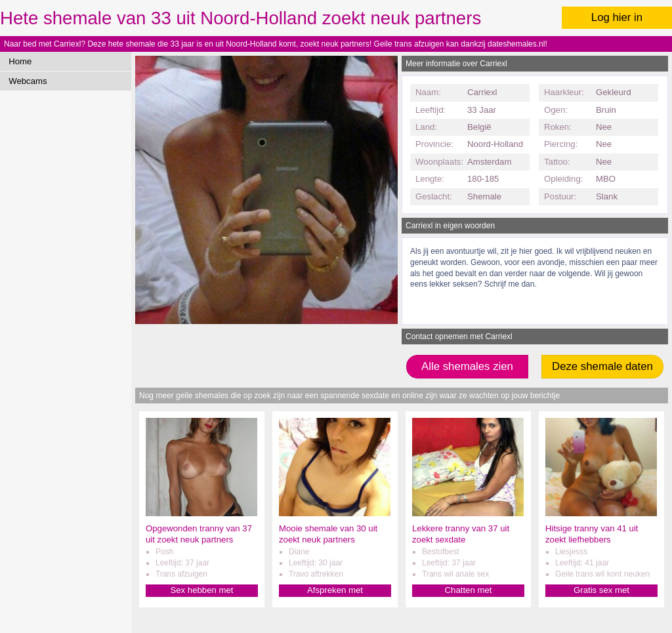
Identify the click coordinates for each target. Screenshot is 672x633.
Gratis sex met (601, 590)
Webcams (28, 81)
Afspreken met (335, 590)
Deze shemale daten (602, 366)
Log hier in (617, 17)
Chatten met (469, 590)
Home (20, 61)
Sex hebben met (201, 590)
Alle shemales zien (467, 366)
